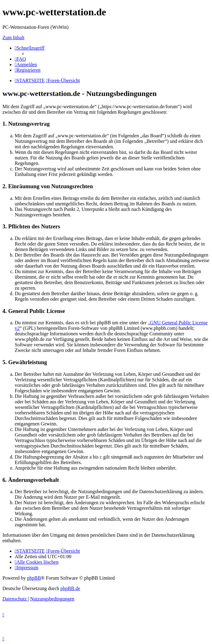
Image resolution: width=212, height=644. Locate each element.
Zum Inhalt (13, 38)
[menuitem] (20, 59)
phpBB (34, 578)
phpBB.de (70, 588)
